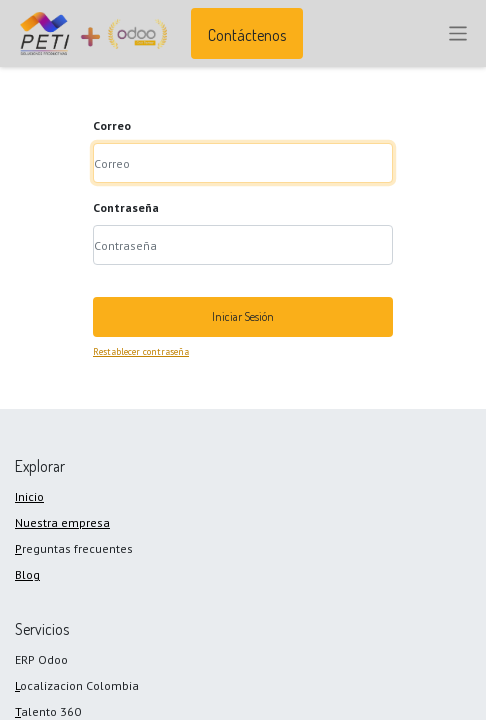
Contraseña (126, 207)
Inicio (29, 496)
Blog (27, 574)
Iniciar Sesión (243, 316)
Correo (112, 125)
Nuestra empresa (62, 522)
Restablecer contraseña (141, 351)
